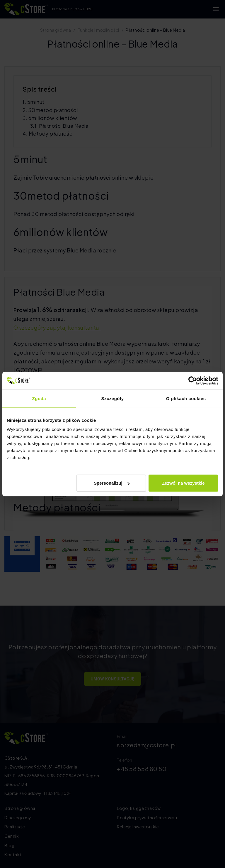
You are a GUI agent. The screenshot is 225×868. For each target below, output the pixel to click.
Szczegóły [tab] (112, 398)
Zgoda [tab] (39, 398)
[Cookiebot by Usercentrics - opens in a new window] (193, 380)
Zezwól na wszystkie (183, 483)
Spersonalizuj (112, 483)
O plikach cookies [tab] (186, 398)
